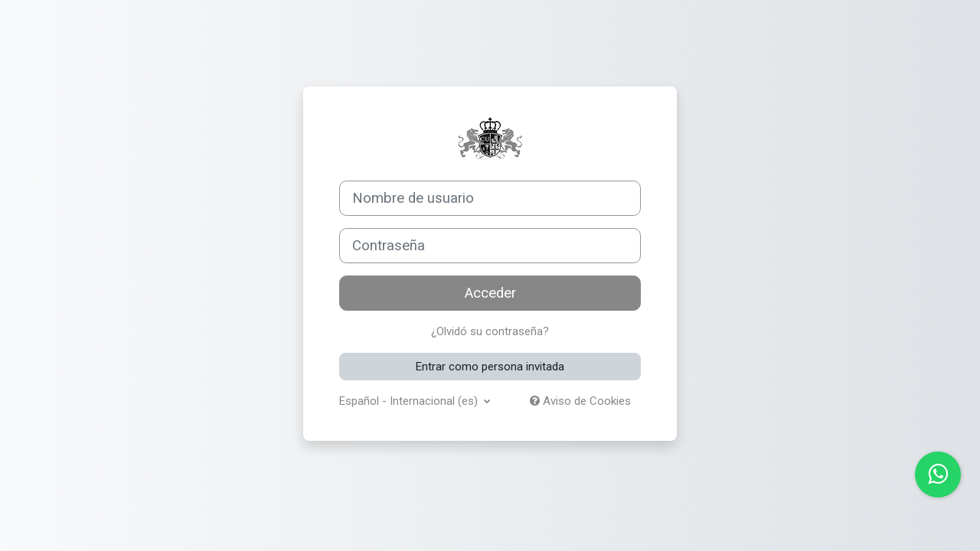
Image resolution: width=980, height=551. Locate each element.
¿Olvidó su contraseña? (490, 331)
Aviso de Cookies (580, 401)
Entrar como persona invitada (490, 367)
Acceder (490, 293)
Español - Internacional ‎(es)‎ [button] (410, 401)
